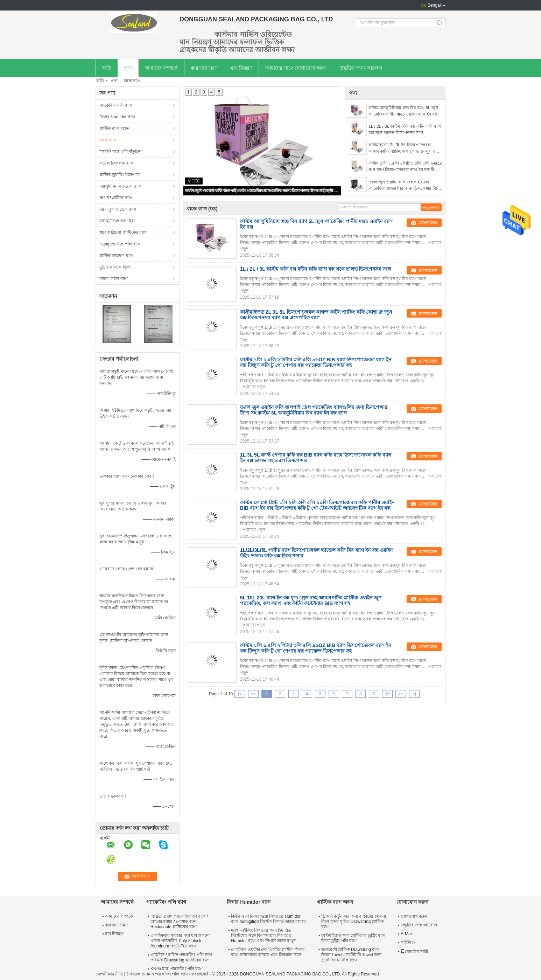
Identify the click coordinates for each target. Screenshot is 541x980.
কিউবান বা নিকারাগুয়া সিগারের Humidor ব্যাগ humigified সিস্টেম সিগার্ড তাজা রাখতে (269, 919)
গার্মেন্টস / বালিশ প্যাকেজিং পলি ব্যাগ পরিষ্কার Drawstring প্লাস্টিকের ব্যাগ (181, 957)
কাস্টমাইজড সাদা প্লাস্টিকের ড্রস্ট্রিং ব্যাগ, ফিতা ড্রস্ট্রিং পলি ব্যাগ (354, 938)
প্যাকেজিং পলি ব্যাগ (116, 105)
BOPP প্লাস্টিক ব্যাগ (116, 198)
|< (240, 694)
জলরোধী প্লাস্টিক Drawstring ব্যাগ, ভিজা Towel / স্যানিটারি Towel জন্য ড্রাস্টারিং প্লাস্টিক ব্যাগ (351, 955)
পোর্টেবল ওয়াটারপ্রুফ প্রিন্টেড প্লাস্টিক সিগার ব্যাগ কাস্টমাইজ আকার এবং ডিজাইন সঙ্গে (268, 952)
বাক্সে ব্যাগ (108, 140)
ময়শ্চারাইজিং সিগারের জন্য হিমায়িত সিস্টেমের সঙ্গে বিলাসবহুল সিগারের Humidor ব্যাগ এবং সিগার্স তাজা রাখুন (263, 936)
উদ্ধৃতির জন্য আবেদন (361, 68)
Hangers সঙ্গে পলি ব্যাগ (120, 244)
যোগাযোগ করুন (414, 916)
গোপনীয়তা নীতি (109, 974)
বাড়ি (107, 68)
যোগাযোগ (428, 223)
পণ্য (128, 68)
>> (401, 694)
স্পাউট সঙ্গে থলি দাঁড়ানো (120, 152)
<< (253, 694)
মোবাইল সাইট (414, 952)
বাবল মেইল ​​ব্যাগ (114, 279)
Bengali (435, 5)
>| (414, 694)
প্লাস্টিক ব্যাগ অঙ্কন (114, 128)
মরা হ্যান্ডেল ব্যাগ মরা (117, 221)
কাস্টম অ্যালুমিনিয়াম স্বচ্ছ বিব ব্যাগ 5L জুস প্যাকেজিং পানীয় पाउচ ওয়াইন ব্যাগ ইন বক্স (403, 111)
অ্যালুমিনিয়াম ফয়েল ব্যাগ (120, 186)
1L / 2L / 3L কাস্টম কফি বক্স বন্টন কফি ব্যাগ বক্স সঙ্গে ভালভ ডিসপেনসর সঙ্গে (405, 130)
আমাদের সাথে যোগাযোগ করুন (296, 68)
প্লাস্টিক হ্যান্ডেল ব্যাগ (116, 256)
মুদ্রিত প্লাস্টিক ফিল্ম (115, 267)
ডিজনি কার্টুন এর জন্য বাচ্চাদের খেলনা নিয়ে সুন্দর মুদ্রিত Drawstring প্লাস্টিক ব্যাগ (354, 922)
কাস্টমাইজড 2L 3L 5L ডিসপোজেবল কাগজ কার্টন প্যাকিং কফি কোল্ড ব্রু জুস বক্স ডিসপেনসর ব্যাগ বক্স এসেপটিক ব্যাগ (403, 148)
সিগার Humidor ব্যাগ (117, 117)
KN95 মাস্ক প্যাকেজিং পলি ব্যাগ (177, 969)
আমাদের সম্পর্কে (161, 68)
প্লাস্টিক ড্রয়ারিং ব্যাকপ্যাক (120, 175)
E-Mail (407, 934)
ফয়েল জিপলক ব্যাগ (116, 163)
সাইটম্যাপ (409, 943)
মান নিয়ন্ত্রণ (241, 68)
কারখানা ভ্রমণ (204, 68)
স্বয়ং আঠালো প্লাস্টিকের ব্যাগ (123, 232)
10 (387, 694)
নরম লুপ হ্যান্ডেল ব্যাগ (118, 209)
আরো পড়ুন (255, 387)
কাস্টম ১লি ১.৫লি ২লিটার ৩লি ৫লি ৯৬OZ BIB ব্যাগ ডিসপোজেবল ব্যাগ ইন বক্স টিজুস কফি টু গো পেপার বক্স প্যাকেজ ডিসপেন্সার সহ (405, 167)
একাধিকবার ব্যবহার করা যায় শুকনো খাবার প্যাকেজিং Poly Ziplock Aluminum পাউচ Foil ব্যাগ (180, 941)
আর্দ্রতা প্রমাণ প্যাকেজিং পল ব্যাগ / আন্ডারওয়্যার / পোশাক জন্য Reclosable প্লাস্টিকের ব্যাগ (179, 922)
